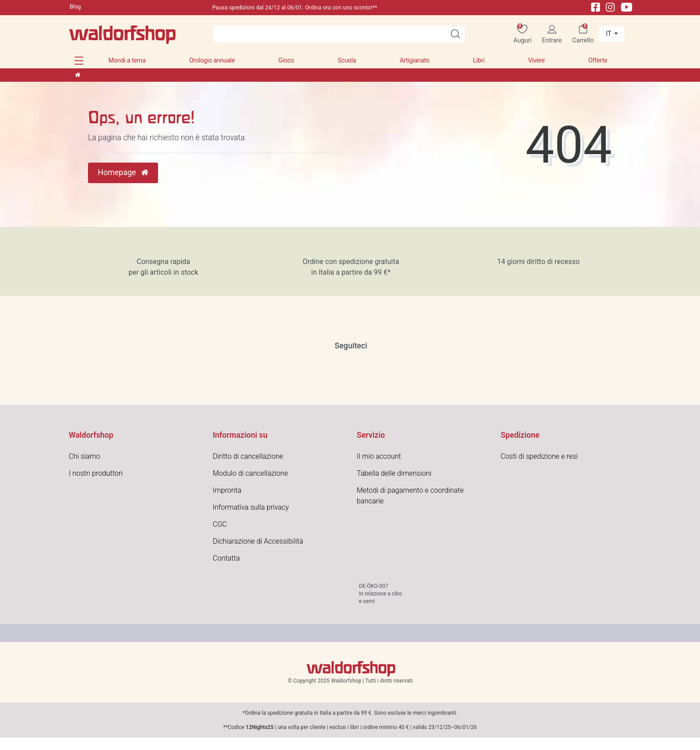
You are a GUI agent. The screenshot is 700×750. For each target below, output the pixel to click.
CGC (220, 524)
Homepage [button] (123, 172)
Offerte (598, 60)
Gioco (286, 60)
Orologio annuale (212, 60)
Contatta (227, 558)
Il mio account (379, 456)
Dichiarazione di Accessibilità (258, 541)
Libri (479, 60)
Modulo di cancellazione (251, 473)
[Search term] (330, 34)
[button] (79, 61)
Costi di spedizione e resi (540, 456)
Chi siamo (84, 456)
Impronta (227, 490)
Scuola (347, 60)
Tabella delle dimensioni (394, 473)
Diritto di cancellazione (248, 456)
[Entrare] (552, 34)
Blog (75, 6)
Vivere (536, 60)
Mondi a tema (127, 60)
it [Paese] (609, 34)
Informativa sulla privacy (251, 507)
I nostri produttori (96, 473)
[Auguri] (523, 34)
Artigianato (415, 60)
